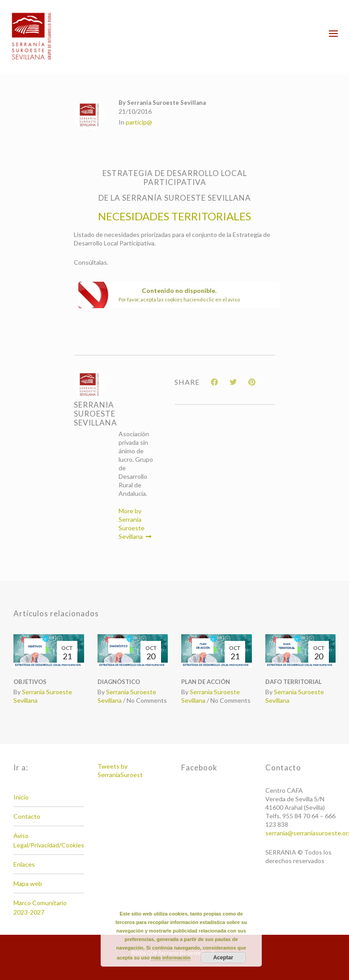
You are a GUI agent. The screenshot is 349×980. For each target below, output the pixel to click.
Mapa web (28, 883)
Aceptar (223, 958)
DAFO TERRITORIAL (294, 682)
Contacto (27, 816)
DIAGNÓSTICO (119, 682)
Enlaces (24, 864)
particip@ (139, 122)
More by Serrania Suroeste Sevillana (135, 524)
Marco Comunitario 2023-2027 (40, 907)
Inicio (21, 797)
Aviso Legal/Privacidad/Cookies (49, 840)
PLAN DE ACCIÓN (206, 682)
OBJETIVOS (30, 682)
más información (171, 958)
